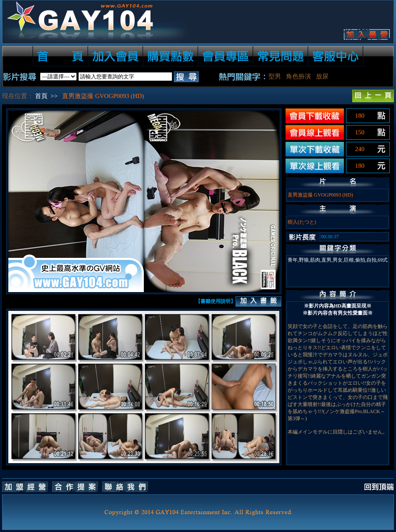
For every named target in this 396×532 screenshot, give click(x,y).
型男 (275, 76)
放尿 (322, 76)
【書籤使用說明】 (216, 301)
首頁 (41, 96)
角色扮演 (298, 76)
